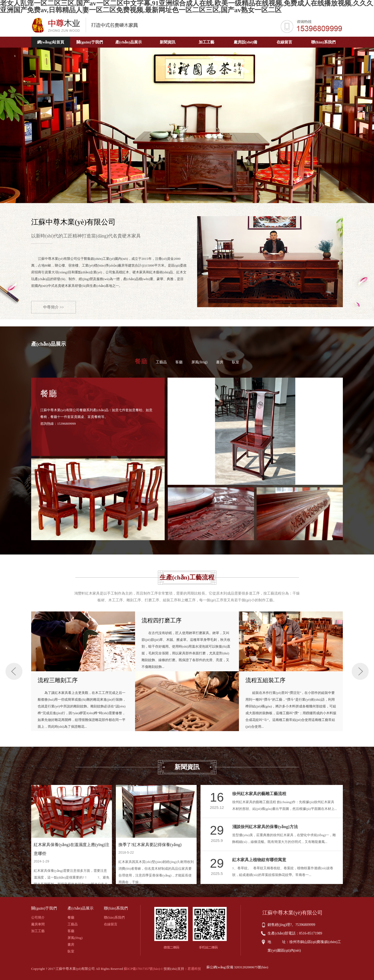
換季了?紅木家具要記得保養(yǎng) (150, 845)
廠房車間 (38, 924)
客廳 (179, 362)
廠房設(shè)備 (246, 42)
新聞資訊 (168, 42)
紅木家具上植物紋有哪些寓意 (259, 860)
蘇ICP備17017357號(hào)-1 (143, 969)
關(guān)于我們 (90, 42)
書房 (220, 362)
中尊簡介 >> (54, 307)
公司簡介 (38, 917)
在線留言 (284, 42)
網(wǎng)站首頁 (51, 42)
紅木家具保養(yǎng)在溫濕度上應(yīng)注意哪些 (72, 849)
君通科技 (194, 969)
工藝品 (161, 362)
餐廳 (141, 361)
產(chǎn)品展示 (128, 42)
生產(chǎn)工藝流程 (187, 577)
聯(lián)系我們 (323, 42)
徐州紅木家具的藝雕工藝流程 (259, 794)
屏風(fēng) (199, 362)
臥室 (236, 362)
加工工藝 (206, 42)
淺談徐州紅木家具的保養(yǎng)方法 (265, 827)
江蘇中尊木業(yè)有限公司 (73, 222)
